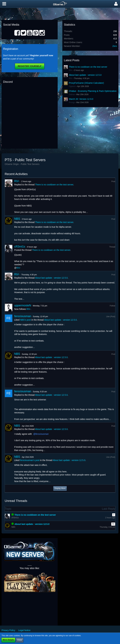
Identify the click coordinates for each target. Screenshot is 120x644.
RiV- (71, 70)
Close (20, 640)
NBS (17, 219)
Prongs (72, 102)
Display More (60, 488)
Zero (115, 46)
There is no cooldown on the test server (88, 67)
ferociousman (23, 316)
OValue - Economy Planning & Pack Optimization (93, 91)
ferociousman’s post (30, 460)
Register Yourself (30, 66)
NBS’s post (25, 320)
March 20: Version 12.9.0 (81, 99)
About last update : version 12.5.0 (85, 75)
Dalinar (72, 94)
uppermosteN (23, 305)
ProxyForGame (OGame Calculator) (86, 83)
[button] (4, 4)
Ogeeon (72, 86)
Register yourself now (42, 55)
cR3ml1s (20, 247)
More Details (8, 640)
